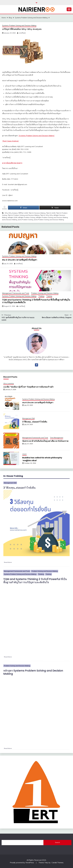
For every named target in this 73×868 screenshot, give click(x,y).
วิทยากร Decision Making (37, 213)
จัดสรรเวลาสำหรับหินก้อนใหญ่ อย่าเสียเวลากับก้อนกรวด (45, 441)
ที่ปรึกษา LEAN (23, 213)
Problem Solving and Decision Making (45, 293)
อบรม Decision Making (10, 220)
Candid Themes (57, 863)
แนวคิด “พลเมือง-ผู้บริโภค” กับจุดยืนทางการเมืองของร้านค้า (29, 387)
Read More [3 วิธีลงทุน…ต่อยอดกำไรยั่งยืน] (8, 562)
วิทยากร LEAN (51, 213)
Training (49, 296)
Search (57, 842)
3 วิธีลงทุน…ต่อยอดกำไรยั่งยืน (35, 422)
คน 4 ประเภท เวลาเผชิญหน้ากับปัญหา (20, 260)
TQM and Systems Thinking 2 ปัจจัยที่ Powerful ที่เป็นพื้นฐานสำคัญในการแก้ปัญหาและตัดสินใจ (36, 301)
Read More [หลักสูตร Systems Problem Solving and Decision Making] (8, 748)
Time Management (57, 438)
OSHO (24, 454)
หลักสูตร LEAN (13, 217)
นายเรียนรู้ (22, 33)
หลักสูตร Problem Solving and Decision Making (52, 217)
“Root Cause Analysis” (11, 141)
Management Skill (28, 418)
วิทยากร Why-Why (46, 215)
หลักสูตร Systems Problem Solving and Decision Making (33, 672)
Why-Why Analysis (11, 213)
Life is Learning (9, 383)
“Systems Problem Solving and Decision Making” (36, 136)
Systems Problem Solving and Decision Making (19, 26)
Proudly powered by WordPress (22, 863)
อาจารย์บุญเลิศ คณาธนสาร (12, 163)
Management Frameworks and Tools (16, 293)
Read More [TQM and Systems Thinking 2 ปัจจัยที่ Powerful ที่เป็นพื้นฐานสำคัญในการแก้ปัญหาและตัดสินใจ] (8, 657)
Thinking (41, 296)
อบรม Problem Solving (26, 220)
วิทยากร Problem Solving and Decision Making (24, 215)
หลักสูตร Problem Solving (27, 217)
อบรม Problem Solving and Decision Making (49, 220)
